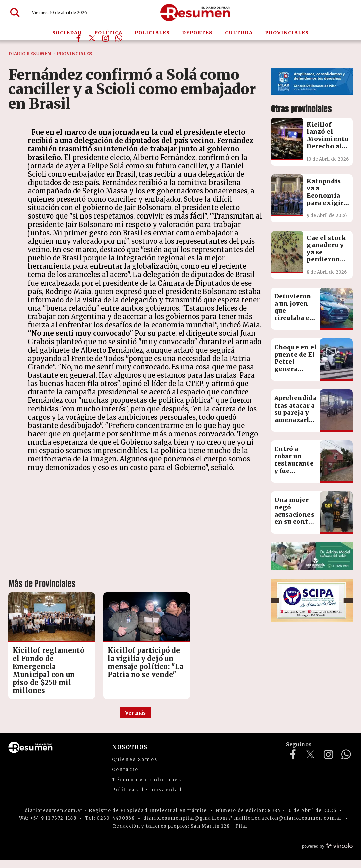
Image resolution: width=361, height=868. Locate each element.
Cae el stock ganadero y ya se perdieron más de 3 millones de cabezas (326, 260)
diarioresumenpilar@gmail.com (185, 826)
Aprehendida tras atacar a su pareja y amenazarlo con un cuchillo (295, 416)
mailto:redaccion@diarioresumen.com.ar (288, 826)
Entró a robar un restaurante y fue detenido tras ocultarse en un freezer (295, 474)
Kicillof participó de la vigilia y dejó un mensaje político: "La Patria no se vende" (134, 662)
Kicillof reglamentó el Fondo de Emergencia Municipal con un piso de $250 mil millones (44, 670)
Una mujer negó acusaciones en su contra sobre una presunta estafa (295, 522)
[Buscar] (15, 13)
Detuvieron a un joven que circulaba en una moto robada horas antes (294, 318)
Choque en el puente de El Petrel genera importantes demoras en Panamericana (298, 369)
